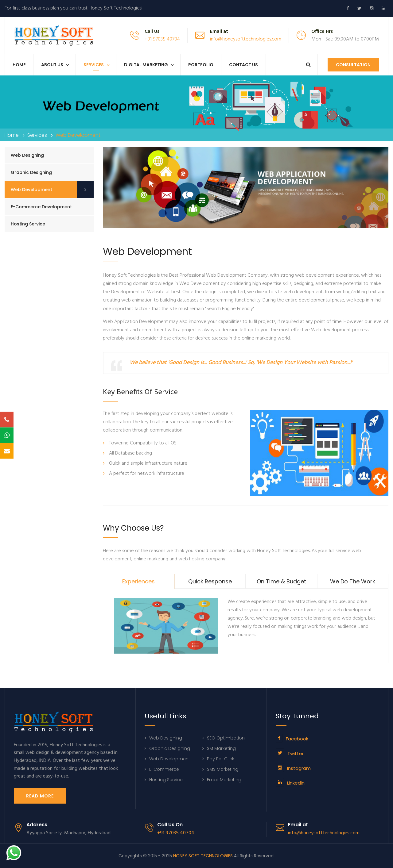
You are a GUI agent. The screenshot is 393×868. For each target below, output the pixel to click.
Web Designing (27, 155)
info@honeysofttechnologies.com (246, 39)
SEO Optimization (226, 738)
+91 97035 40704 (162, 39)
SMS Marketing (223, 769)
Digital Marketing (146, 65)
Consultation (353, 65)
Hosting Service (28, 224)
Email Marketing (224, 780)
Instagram (299, 768)
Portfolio (201, 65)
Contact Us (243, 65)
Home (19, 65)
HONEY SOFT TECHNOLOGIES (203, 856)
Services (94, 65)
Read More (40, 796)
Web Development (31, 190)
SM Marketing (221, 748)
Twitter (296, 753)
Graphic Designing (31, 172)
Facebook (297, 739)
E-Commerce (164, 769)
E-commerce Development (41, 207)
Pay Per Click (221, 759)
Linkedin (296, 783)
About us (52, 65)
